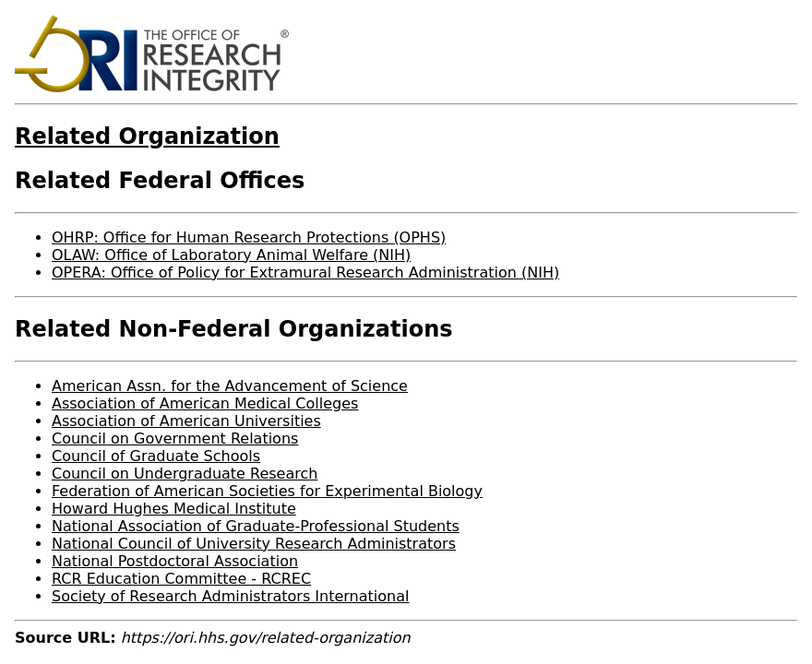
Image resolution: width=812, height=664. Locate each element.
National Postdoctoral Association (175, 561)
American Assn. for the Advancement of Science (230, 386)
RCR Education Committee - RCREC (181, 579)
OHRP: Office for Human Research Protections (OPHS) (249, 237)
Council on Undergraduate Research (185, 474)
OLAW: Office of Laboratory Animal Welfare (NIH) (231, 255)
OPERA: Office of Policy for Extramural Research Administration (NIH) (305, 273)
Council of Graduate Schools (156, 456)
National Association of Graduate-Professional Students (256, 526)
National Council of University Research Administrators (254, 544)
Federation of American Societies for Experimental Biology (267, 491)
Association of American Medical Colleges (205, 403)
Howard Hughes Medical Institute (174, 509)
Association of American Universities (186, 421)
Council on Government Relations (175, 439)
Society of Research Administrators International (230, 596)
